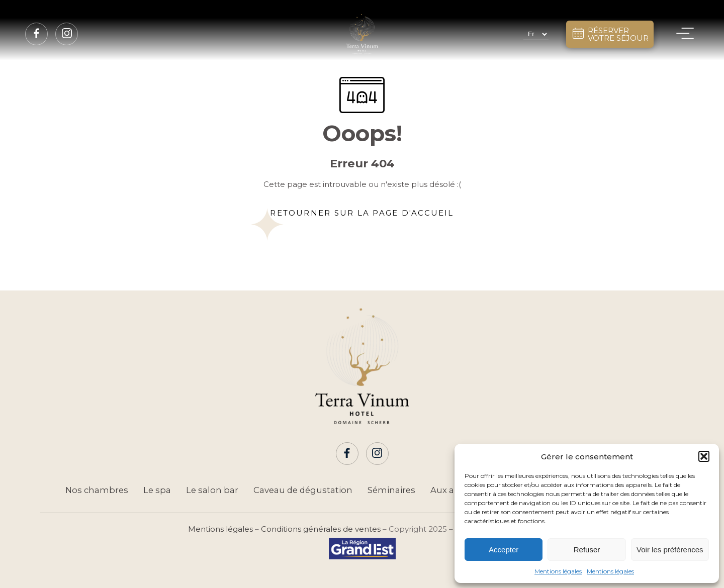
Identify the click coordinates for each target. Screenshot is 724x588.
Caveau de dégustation (303, 490)
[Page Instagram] (67, 34)
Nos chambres (97, 490)
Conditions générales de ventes (321, 529)
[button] (704, 456)
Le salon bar (212, 490)
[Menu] (685, 34)
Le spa (157, 490)
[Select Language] (536, 34)
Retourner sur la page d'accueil (362, 213)
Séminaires (391, 490)
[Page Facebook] (37, 34)
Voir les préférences (670, 550)
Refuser (587, 550)
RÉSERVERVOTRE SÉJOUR (610, 34)
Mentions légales (558, 571)
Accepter (504, 550)
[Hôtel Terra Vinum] (362, 34)
